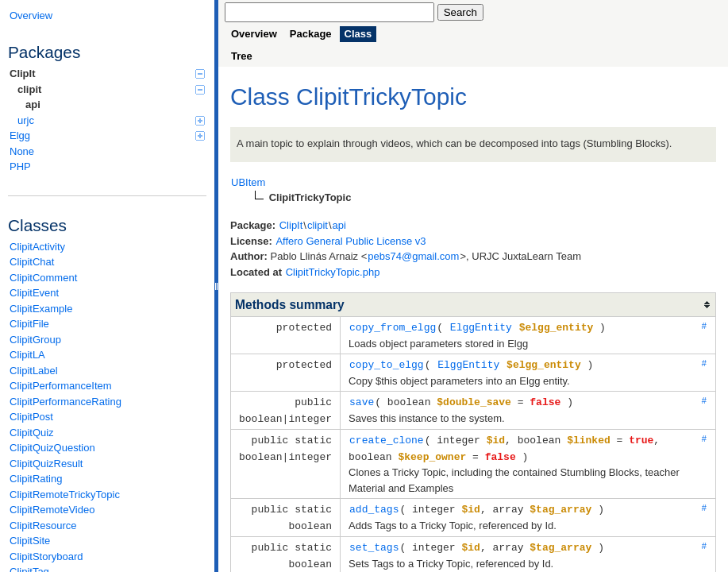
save (362, 400)
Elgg (107, 135)
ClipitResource (43, 526)
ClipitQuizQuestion (52, 448)
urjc (111, 120)
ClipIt (107, 73)
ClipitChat (32, 262)
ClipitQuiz (32, 433)
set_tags (374, 540)
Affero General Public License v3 (351, 241)
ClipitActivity (37, 247)
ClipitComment (43, 278)
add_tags (374, 504)
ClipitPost (31, 417)
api (33, 104)
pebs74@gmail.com (413, 256)
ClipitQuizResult (46, 464)
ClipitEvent (34, 293)
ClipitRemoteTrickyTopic (65, 495)
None (22, 151)
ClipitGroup (35, 340)
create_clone (387, 436)
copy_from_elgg (393, 327)
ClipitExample (41, 309)
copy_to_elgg (387, 363)
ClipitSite (30, 541)
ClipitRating (36, 479)
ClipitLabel (34, 371)
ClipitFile (29, 324)
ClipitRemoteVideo (52, 510)
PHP (20, 166)
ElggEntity (481, 327)
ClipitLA (27, 355)
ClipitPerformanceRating (65, 402)
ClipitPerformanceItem (61, 386)
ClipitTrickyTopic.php (333, 272)
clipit (111, 89)
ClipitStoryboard (46, 557)
